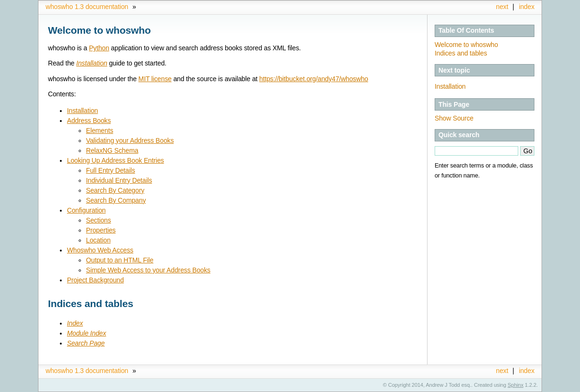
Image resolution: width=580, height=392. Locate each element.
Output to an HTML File (120, 260)
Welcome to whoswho (466, 45)
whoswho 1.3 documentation (87, 7)
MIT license (155, 79)
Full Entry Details (110, 170)
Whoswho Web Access (100, 250)
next (502, 7)
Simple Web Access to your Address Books (148, 270)
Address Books (89, 121)
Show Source (454, 118)
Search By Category (115, 190)
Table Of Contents (466, 30)
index (527, 7)
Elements (100, 131)
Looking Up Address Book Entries (115, 160)
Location (98, 240)
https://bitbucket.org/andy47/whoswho (314, 79)
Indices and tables (461, 53)
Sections (99, 220)
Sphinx (516, 385)
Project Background (95, 280)
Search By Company (116, 200)
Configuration (86, 210)
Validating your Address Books (130, 140)
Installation (450, 86)
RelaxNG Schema (112, 150)
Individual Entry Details (119, 180)
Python (99, 48)
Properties (101, 230)
